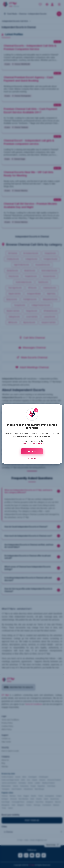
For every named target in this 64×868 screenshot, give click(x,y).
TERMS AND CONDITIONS (32, 444)
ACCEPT (32, 451)
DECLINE (32, 458)
